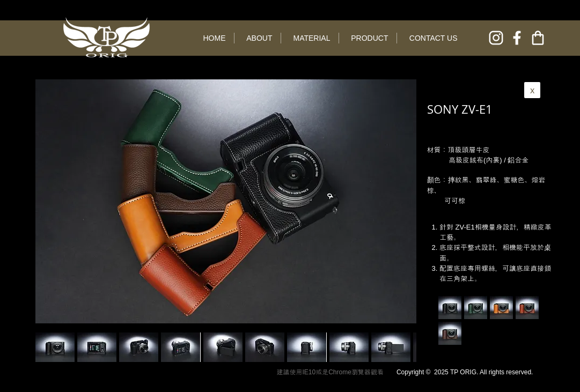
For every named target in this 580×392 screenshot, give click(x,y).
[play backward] (49, 347)
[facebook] (517, 38)
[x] (532, 90)
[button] (97, 347)
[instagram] (496, 38)
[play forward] (403, 347)
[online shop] (538, 38)
